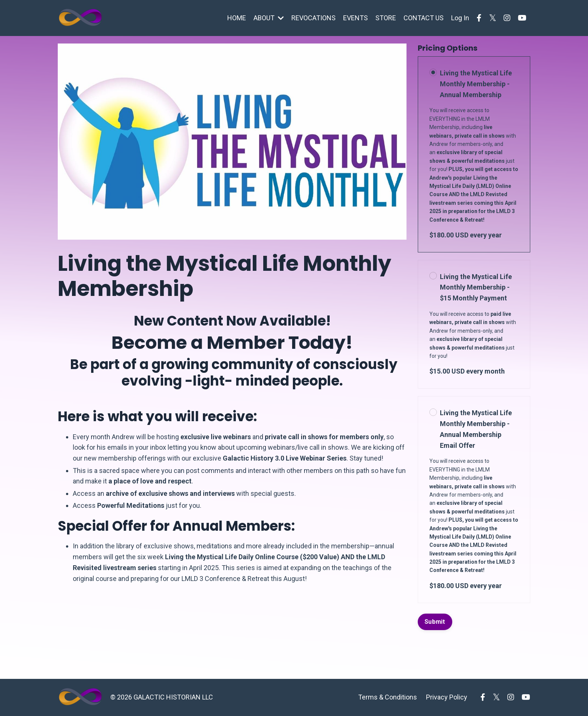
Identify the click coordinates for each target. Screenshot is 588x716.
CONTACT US (424, 18)
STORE (386, 18)
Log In (460, 18)
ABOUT (269, 18)
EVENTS (355, 18)
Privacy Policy (447, 697)
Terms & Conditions (388, 697)
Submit (435, 622)
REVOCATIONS (313, 18)
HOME (237, 18)
